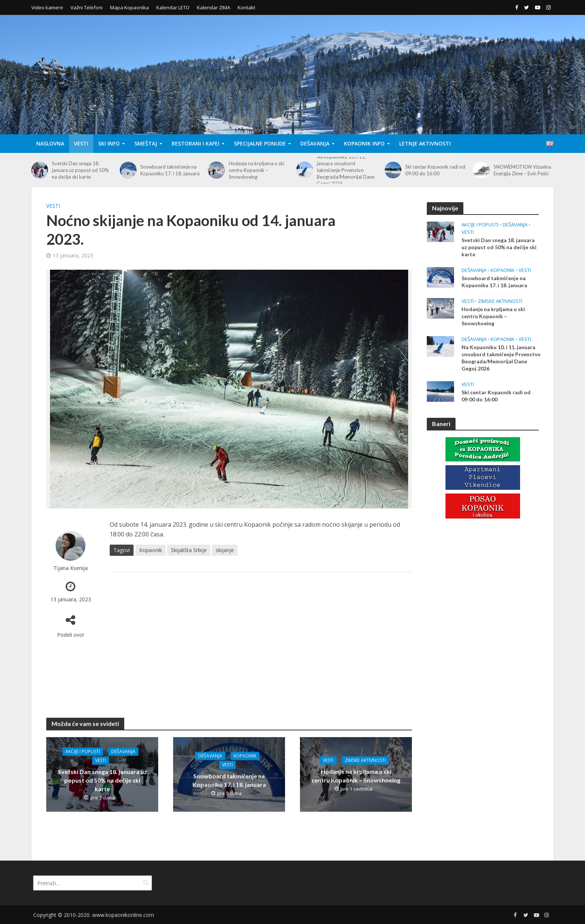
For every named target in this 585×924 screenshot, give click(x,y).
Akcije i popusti (83, 751)
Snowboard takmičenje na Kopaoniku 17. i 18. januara (170, 170)
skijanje (225, 550)
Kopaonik (151, 550)
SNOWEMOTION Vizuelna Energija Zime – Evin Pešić (522, 170)
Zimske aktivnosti (365, 760)
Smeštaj (146, 143)
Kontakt (246, 7)
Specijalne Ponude (260, 143)
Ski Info (109, 143)
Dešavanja (315, 143)
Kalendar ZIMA (214, 7)
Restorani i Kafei (195, 143)
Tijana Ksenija (71, 568)
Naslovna (50, 143)
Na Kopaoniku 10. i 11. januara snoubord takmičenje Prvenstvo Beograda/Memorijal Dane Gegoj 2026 (346, 170)
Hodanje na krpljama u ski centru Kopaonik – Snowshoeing (256, 170)
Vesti (81, 143)
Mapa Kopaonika (129, 7)
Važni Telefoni (87, 7)
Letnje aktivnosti (425, 143)
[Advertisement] (261, 638)
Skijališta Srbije (189, 550)
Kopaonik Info (364, 143)
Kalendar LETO (173, 7)
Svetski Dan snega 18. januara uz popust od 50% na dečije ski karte (80, 170)
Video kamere (47, 7)
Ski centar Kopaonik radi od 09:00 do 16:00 (435, 170)
